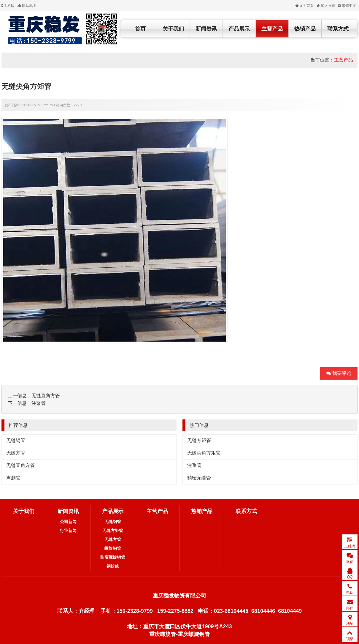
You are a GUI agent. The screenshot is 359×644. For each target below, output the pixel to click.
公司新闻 (68, 522)
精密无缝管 (199, 478)
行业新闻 (68, 531)
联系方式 (338, 29)
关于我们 (173, 29)
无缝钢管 (16, 440)
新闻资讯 (206, 29)
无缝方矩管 (199, 440)
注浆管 (39, 403)
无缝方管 (16, 453)
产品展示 (239, 29)
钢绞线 (113, 566)
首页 (140, 29)
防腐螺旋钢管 (113, 557)
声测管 (13, 478)
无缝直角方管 (46, 396)
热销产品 (305, 29)
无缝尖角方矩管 (204, 453)
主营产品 (272, 29)
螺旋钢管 (113, 548)
